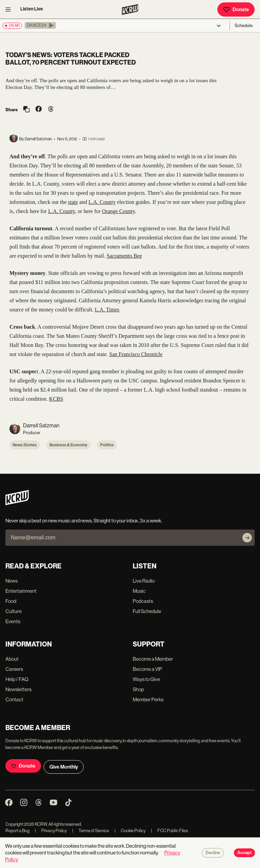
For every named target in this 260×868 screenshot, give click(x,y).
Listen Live (32, 9)
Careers (14, 669)
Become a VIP (147, 669)
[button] (40, 25)
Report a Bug (17, 831)
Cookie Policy (130, 831)
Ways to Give (146, 679)
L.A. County (102, 202)
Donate (236, 9)
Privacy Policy (51, 831)
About (12, 659)
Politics (107, 445)
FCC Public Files (169, 831)
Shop (138, 689)
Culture (14, 611)
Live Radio (144, 581)
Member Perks (148, 699)
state (73, 202)
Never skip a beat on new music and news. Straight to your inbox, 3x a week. (84, 521)
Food (11, 601)
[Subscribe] (247, 538)
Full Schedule (147, 611)
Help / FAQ (17, 679)
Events (13, 621)
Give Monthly (64, 767)
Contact (14, 699)
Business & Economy (68, 445)
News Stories (25, 445)
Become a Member (153, 659)
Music (139, 591)
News (12, 581)
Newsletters (18, 689)
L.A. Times (107, 310)
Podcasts (143, 601)
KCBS (56, 399)
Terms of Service (91, 831)
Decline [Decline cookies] (213, 853)
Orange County (118, 211)
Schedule (244, 26)
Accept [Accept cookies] (244, 853)
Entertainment (21, 591)
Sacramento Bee (124, 256)
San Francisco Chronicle (136, 354)
